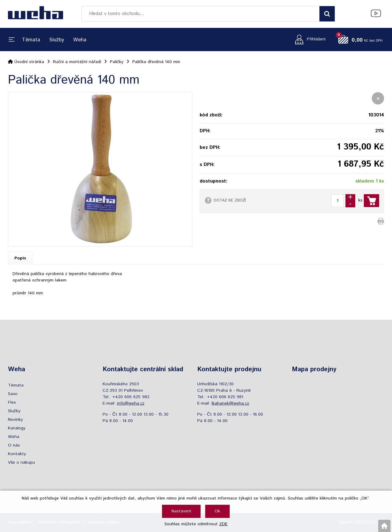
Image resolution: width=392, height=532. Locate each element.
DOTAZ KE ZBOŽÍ (230, 200)
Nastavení (181, 511)
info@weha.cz (131, 403)
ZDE (223, 524)
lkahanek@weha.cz (230, 403)
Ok (217, 511)
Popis (20, 258)
